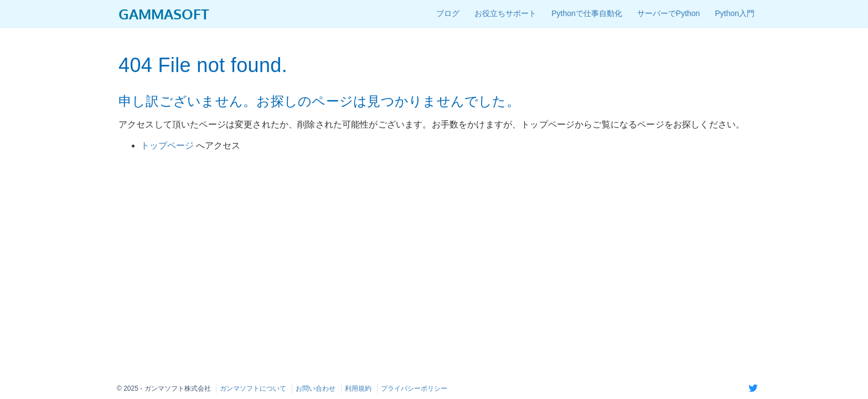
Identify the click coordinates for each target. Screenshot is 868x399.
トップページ (168, 145)
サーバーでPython (669, 13)
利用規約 (358, 388)
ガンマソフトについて (253, 388)
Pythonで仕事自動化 (587, 13)
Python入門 (735, 13)
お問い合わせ (316, 388)
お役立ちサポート (505, 13)
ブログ (448, 13)
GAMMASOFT (164, 14)
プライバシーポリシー (414, 388)
